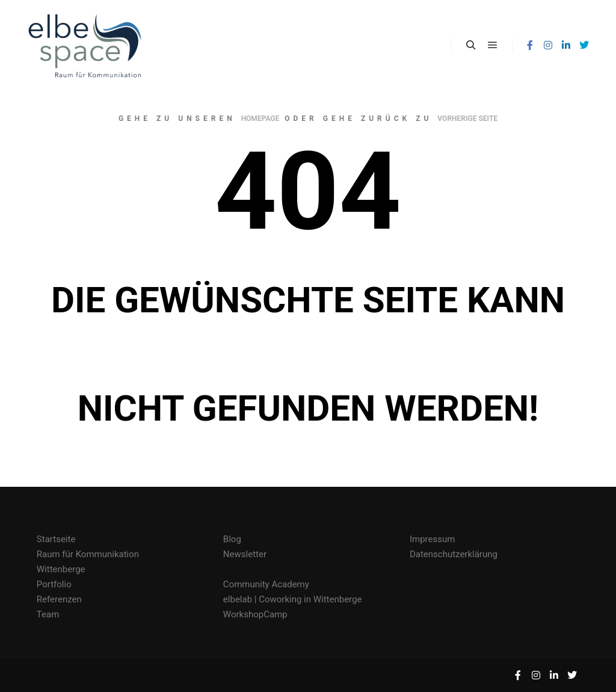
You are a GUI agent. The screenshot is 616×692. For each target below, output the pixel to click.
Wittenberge (61, 569)
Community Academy (266, 584)
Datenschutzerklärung (454, 554)
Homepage (260, 119)
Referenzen (59, 599)
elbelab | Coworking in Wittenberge (293, 599)
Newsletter (245, 554)
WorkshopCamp (255, 614)
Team (48, 614)
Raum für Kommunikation (88, 554)
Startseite (56, 539)
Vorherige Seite (467, 119)
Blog (232, 539)
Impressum (432, 539)
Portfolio (54, 584)
